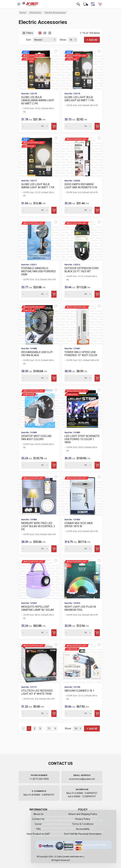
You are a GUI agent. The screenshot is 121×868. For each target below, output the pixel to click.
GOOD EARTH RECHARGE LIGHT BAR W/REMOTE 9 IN (81, 186)
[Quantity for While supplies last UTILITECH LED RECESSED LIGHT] (35, 713)
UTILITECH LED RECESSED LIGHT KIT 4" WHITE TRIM (37, 692)
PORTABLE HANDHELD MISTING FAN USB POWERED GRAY (38, 271)
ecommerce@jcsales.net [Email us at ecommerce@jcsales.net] (82, 779)
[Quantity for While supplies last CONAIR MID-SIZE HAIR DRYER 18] (78, 549)
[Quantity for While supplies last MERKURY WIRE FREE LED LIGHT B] (35, 549)
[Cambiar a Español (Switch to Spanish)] (93, 4)
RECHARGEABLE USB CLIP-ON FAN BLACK (37, 354)
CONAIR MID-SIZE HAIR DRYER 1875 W (79, 525)
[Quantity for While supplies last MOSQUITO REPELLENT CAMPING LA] (35, 633)
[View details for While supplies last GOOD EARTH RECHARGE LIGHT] (82, 156)
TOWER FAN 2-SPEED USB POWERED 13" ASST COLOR (81, 354)
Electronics (35, 13)
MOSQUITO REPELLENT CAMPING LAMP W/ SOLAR (37, 608)
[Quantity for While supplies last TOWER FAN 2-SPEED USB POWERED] (78, 378)
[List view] (50, 33)
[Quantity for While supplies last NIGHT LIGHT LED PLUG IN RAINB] (78, 633)
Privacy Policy (70, 836)
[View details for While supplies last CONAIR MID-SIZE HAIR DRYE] (82, 495)
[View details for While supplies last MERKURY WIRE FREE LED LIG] (39, 495)
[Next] (55, 728)
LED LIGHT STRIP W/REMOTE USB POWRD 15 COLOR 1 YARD (82, 439)
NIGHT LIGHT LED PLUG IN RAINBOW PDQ (80, 608)
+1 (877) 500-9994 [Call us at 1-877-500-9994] (39, 779)
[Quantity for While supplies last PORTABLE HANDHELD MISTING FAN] (35, 294)
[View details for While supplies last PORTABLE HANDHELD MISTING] (39, 240)
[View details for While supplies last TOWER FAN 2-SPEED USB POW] (82, 324)
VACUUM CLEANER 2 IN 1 (79, 691)
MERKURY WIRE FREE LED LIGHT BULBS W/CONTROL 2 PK (38, 526)
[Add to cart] (54, 126)
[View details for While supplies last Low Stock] (39, 324)
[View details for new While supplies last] (39, 69)
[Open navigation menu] (19, 4)
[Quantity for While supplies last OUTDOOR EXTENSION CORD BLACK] (78, 294)
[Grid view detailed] (45, 33)
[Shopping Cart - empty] (100, 4)
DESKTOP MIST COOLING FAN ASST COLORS (36, 438)
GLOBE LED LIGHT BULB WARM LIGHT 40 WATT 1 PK (38, 186)
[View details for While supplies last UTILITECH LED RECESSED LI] (39, 662)
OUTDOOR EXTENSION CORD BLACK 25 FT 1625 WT (82, 270)
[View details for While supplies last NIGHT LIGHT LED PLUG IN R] (82, 578)
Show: (63, 40)
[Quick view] (56, 51)
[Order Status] (85, 4)
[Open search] (78, 4)
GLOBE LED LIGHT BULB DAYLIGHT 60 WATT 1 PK (79, 99)
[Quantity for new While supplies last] (35, 126)
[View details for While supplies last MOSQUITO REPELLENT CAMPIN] (39, 578)
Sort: (29, 40)
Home (23, 13)
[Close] (108, 816)
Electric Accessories (55, 13)
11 (49, 728)
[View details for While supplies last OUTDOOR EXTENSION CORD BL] (82, 240)
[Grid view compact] (40, 33)
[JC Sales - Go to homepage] (30, 4)
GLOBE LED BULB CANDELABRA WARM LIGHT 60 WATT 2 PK (38, 100)
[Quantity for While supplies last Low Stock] (35, 378)
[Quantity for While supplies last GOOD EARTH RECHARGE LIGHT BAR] (78, 210)
